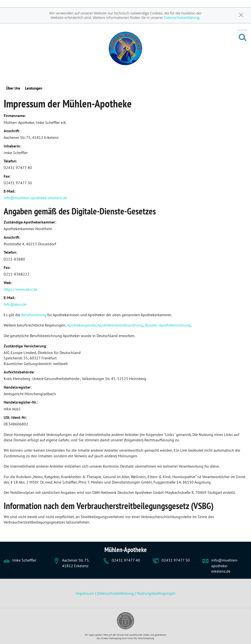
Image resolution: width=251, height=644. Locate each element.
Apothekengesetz (81, 325)
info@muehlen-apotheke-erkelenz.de (35, 198)
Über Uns (13, 88)
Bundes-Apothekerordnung (168, 325)
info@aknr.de (15, 304)
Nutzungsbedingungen (156, 593)
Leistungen (34, 88)
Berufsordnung (34, 315)
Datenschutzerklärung (182, 18)
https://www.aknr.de (21, 289)
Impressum (85, 593)
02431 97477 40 (126, 560)
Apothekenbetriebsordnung (120, 325)
